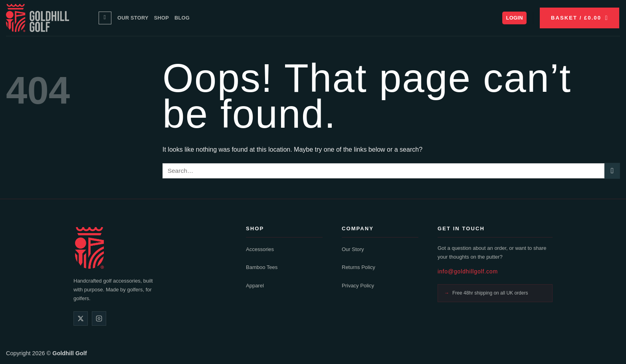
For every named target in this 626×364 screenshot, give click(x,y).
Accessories (260, 249)
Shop (161, 18)
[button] (514, 18)
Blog (182, 18)
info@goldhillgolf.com (468, 271)
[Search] (105, 18)
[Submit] (612, 171)
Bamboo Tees (262, 267)
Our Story (133, 18)
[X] (81, 318)
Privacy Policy (358, 286)
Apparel (255, 286)
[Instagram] (99, 318)
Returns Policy (359, 267)
